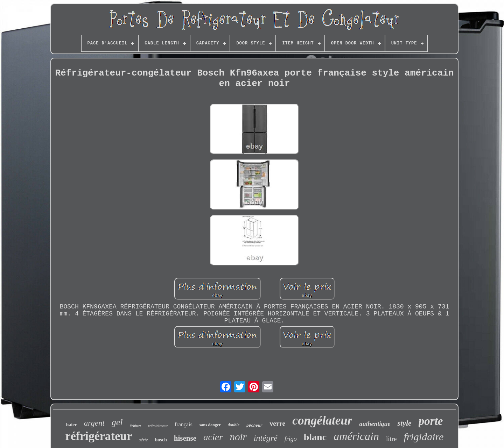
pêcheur (254, 426)
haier (72, 425)
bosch (161, 440)
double (234, 425)
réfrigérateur (99, 436)
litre (391, 439)
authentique (375, 424)
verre (277, 424)
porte (431, 421)
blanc (315, 437)
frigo (291, 439)
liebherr (136, 426)
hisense (185, 438)
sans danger (210, 425)
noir (238, 437)
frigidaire (423, 437)
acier (213, 437)
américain (356, 436)
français (184, 424)
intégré (266, 438)
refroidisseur (158, 426)
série (143, 440)
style (404, 423)
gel (117, 422)
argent (94, 423)
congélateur (322, 421)
